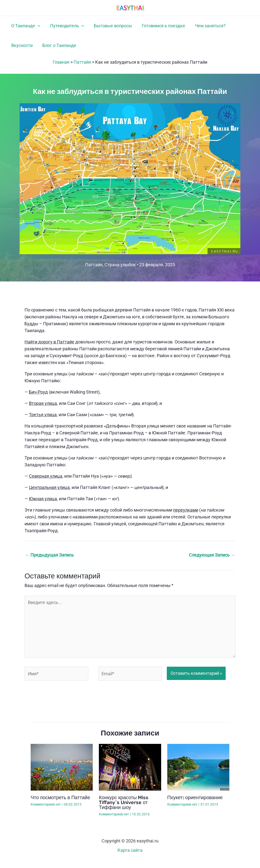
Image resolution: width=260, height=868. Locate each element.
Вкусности (225, 27)
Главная (61, 68)
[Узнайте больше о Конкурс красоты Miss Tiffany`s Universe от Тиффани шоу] (130, 772)
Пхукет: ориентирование (195, 803)
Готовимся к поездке (150, 27)
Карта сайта (130, 856)
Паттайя (82, 68)
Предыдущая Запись (49, 561)
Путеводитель (61, 27)
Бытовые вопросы (103, 27)
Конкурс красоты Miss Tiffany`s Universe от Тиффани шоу (124, 808)
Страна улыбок (120, 271)
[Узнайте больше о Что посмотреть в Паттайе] (62, 772)
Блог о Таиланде (26, 50)
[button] (36, 27)
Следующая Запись (212, 561)
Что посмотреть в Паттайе (60, 803)
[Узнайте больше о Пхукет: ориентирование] (198, 772)
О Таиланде (24, 27)
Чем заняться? (193, 27)
